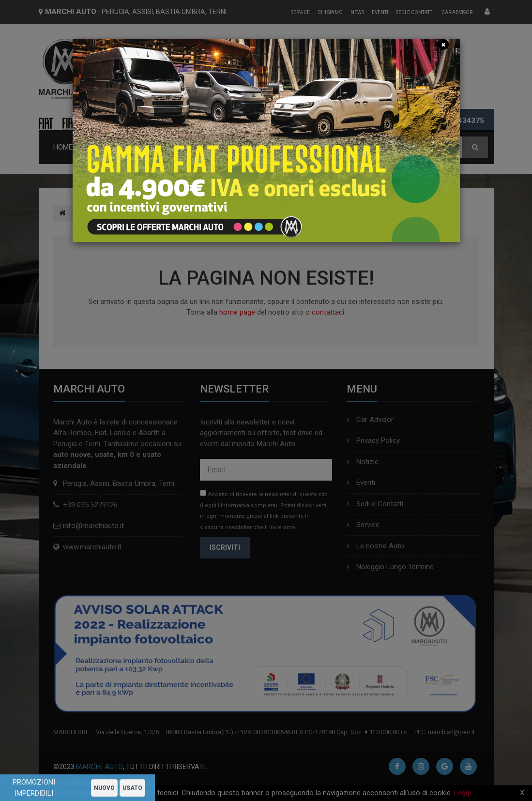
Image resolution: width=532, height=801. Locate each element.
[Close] (444, 45)
